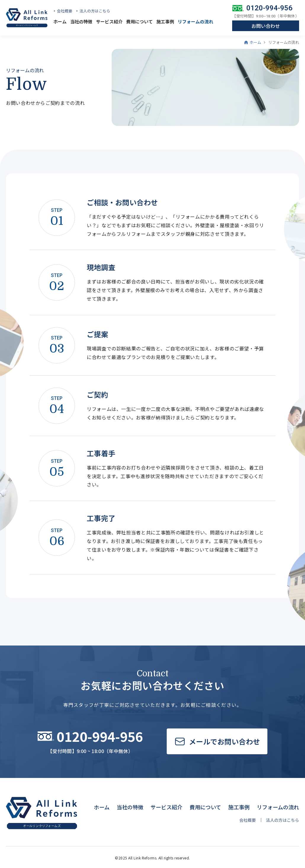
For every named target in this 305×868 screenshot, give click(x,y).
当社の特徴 (81, 21)
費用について (139, 21)
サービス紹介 (109, 21)
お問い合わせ (266, 26)
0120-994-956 (269, 8)
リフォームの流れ (195, 21)
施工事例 (165, 21)
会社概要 (65, 11)
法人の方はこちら (95, 11)
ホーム (60, 21)
